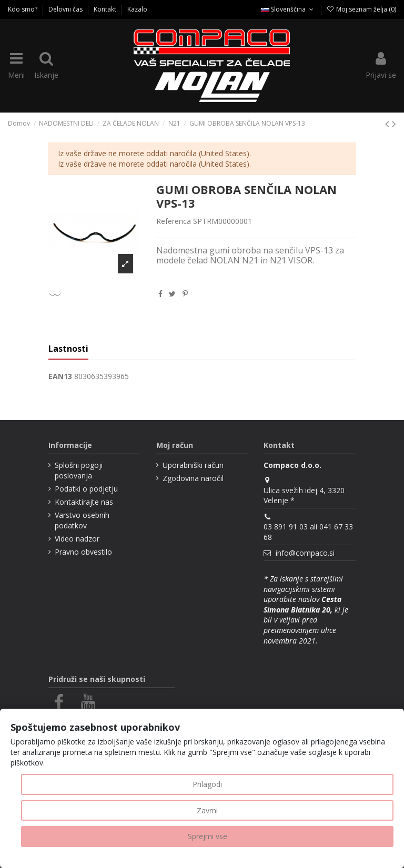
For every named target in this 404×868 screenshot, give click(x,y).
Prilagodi (207, 784)
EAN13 (60, 376)
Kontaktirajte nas (84, 502)
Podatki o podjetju (86, 489)
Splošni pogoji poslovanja (79, 470)
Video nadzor (77, 539)
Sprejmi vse (208, 836)
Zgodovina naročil (193, 478)
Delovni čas (66, 9)
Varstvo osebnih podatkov (82, 520)
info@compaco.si (305, 553)
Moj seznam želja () (361, 9)
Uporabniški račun (193, 465)
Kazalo (137, 9)
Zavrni (207, 810)
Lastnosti (68, 349)
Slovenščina (288, 9)
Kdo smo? (23, 9)
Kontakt (106, 9)
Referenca (174, 221)
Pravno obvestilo (83, 552)
